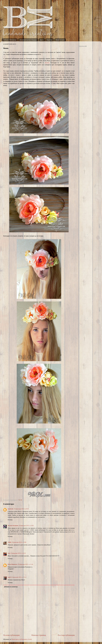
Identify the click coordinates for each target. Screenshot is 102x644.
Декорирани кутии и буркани (28, 40)
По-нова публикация (11, 635)
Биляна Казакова (13, 526)
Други (42, 40)
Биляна (47, 63)
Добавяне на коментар (11, 587)
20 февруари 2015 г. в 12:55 (18, 553)
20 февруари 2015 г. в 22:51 (19, 577)
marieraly (11, 509)
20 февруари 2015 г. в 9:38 (26, 526)
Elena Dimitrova (13, 564)
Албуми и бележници (10, 40)
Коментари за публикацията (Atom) (22, 639)
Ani (9, 553)
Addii (9, 542)
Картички (50, 40)
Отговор (10, 520)
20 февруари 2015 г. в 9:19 (21, 509)
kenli (9, 577)
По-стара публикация (66, 635)
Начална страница (39, 635)
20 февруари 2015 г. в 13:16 (25, 564)
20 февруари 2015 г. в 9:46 (19, 542)
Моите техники (60, 40)
